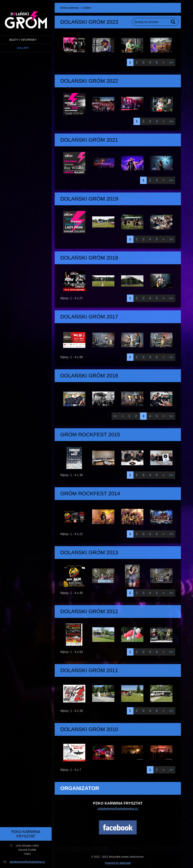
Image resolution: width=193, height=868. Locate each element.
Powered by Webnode (118, 863)
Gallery (23, 48)
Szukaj (173, 22)
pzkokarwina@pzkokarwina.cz (118, 809)
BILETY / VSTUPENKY (23, 40)
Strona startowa (70, 8)
